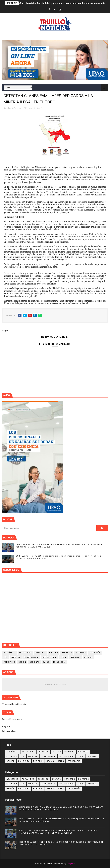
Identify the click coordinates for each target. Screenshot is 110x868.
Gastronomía (31, 657)
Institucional (50, 657)
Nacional (76, 657)
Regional (34, 662)
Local (64, 657)
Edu (6, 657)
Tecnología (59, 662)
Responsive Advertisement (55, 684)
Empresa (16, 657)
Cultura (54, 653)
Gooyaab (71, 864)
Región (40, 108)
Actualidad (25, 653)
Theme (49, 864)
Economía (95, 653)
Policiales (9, 662)
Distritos (81, 653)
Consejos (40, 653)
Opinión (88, 657)
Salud (46, 662)
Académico (10, 653)
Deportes (67, 653)
